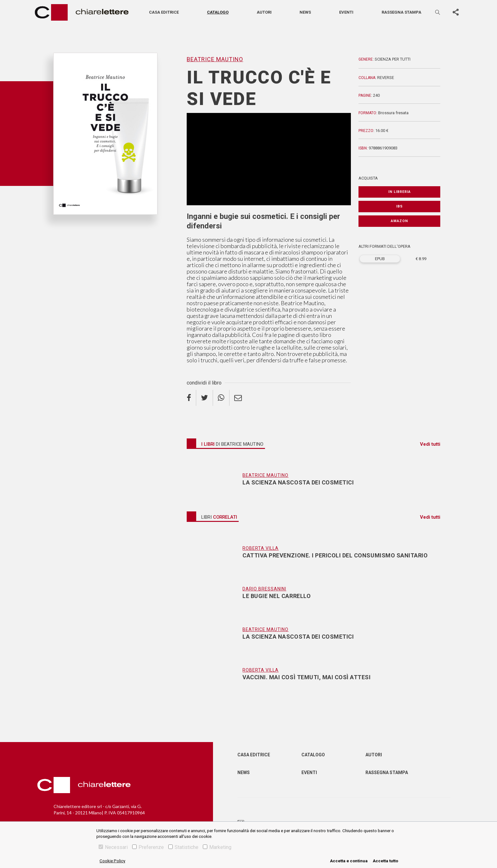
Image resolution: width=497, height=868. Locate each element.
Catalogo (218, 12)
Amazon (399, 221)
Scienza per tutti (393, 59)
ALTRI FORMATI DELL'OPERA (384, 246)
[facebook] (191, 398)
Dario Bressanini (264, 589)
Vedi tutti (430, 444)
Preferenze (148, 847)
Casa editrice (164, 12)
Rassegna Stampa (387, 773)
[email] (238, 398)
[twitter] (205, 398)
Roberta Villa (261, 548)
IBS (400, 206)
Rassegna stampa (401, 12)
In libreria (400, 192)
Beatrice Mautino (215, 59)
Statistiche (183, 847)
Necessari (113, 847)
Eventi (346, 12)
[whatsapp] (221, 398)
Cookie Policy (112, 861)
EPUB (380, 259)
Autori (264, 12)
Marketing (217, 847)
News (305, 12)
